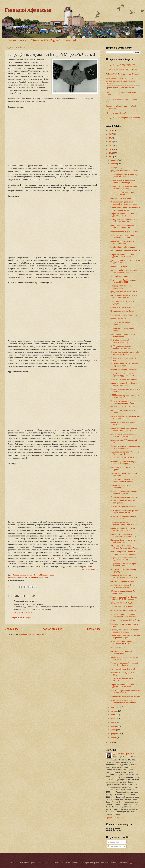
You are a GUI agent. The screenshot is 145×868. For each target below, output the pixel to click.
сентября (115, 707)
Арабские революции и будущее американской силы (124, 586)
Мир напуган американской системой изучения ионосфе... (124, 203)
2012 (111, 153)
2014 (111, 145)
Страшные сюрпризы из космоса (124, 497)
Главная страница (17, 40)
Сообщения (113, 842)
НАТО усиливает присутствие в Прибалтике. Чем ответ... (123, 347)
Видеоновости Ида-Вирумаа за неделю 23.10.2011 (123, 281)
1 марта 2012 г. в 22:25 (23, 613)
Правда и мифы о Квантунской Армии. (122, 88)
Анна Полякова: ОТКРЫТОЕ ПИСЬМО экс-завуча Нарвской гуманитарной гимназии (122, 81)
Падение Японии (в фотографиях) (124, 231)
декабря (114, 160)
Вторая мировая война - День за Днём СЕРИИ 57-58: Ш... (124, 384)
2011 (111, 157)
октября (114, 167)
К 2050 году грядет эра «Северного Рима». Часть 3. (125, 396)
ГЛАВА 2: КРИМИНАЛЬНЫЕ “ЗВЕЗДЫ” (122, 69)
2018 (111, 130)
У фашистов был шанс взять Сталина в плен (122, 193)
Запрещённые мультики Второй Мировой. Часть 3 (123, 565)
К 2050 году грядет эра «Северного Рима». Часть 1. (125, 453)
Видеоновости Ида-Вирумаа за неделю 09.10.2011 (123, 559)
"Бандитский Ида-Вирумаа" (46, 40)
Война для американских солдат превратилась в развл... (124, 492)
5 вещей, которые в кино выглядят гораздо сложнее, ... (124, 631)
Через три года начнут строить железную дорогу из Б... (123, 236)
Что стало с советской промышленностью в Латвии (123, 402)
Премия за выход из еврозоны (123, 198)
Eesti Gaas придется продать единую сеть (122, 302)
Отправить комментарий (21, 618)
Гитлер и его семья (118, 319)
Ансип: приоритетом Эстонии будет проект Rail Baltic (125, 175)
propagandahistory (90, 569)
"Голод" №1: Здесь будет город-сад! (121, 65)
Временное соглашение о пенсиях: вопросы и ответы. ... (125, 365)
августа (114, 711)
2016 (111, 138)
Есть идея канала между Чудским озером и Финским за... (124, 512)
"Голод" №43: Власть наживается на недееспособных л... (125, 209)
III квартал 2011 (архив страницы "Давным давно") (124, 335)
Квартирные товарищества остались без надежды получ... (124, 535)
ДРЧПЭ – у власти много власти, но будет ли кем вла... (125, 262)
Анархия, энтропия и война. (122, 607)
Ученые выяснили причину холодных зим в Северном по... (124, 523)
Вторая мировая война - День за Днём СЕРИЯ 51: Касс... (124, 686)
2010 (111, 742)
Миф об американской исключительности (120, 341)
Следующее (12, 629)
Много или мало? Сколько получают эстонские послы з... (125, 417)
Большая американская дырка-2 (124, 315)
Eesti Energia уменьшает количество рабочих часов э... (125, 692)
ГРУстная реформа (118, 648)
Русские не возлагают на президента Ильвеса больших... (124, 576)
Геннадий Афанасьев (28, 10)
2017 (111, 134)
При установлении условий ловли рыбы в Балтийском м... (124, 227)
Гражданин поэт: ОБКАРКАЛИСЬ (124, 292)
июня (113, 718)
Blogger (130, 863)
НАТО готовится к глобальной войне (125, 251)
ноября (114, 164)
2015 (111, 142)
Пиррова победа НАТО (120, 266)
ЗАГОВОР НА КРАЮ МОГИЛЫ (123, 458)
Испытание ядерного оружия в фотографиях (123, 502)
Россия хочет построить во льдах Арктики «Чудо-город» (124, 187)
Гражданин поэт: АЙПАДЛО (122, 603)
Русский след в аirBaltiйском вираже (125, 696)
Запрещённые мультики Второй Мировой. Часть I (34, 575)
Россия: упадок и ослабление (122, 307)
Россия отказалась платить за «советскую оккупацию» (123, 181)
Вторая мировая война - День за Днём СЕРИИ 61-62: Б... (124, 215)
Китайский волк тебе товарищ (123, 247)
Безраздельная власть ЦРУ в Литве (125, 620)
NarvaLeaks (71, 40)
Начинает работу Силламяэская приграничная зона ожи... (124, 271)
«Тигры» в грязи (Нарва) (116, 113)
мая (113, 722)
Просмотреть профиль (115, 818)
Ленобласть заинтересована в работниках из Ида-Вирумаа (123, 615)
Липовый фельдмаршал (120, 276)
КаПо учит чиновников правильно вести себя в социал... (124, 221)
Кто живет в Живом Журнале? (123, 669)
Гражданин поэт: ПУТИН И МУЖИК (125, 171)
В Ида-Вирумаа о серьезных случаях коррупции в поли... (123, 375)
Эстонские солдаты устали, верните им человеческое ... (125, 447)
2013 (111, 149)
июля (113, 715)
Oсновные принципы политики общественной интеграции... (123, 553)
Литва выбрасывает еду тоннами (124, 379)
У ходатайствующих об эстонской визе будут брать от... (124, 664)
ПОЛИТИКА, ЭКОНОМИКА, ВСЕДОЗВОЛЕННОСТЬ (122, 643)
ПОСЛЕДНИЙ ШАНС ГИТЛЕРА (123, 610)
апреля (114, 726)
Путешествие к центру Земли (122, 311)
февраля (115, 734)
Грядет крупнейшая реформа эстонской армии (122, 242)
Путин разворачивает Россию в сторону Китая (123, 517)
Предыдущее (93, 629)
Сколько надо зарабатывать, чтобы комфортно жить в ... (125, 353)
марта (113, 730)
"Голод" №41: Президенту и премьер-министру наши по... (123, 480)
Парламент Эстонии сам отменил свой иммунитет (124, 541)
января (114, 738)
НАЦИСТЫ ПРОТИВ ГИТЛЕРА (123, 407)
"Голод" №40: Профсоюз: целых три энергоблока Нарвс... (125, 637)
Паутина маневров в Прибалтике (124, 370)
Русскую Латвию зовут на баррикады (121, 486)
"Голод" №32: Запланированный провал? (123, 118)
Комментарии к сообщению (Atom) (33, 634)
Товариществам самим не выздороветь (121, 287)
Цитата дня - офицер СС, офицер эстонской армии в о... (124, 296)
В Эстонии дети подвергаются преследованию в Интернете (123, 701)
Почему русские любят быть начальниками (122, 652)
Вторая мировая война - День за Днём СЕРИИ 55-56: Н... (124, 429)
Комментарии (114, 846)
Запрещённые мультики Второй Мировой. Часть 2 (29, 578)
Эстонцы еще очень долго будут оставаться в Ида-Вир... (124, 463)
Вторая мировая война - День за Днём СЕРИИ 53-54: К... (124, 529)
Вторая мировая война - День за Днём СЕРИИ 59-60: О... (124, 256)
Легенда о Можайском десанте (123, 507)
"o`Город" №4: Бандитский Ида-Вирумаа (122, 74)
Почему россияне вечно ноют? (123, 581)
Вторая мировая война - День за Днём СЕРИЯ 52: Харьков (124, 598)
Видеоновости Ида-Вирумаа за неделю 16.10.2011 (123, 435)
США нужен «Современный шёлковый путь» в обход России (125, 547)
